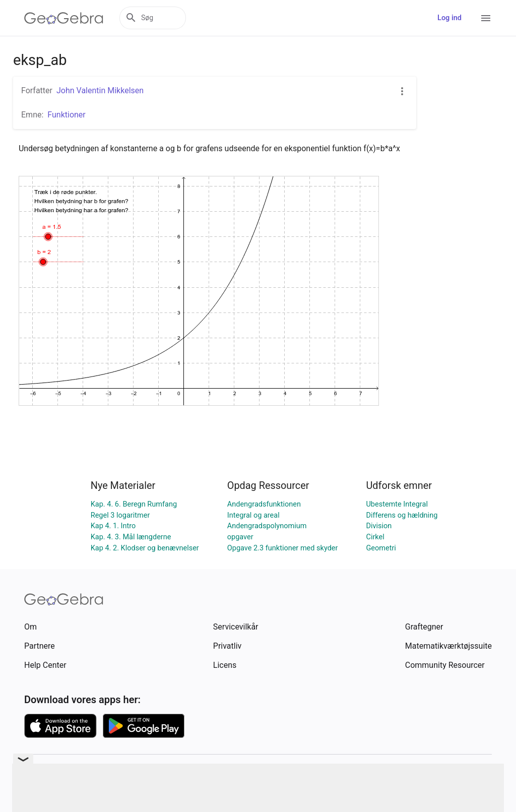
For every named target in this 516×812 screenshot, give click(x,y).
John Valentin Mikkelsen (100, 90)
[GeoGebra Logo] (64, 18)
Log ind (449, 18)
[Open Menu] (486, 18)
